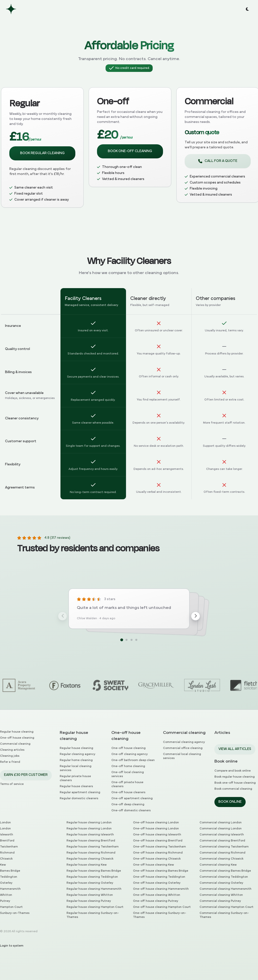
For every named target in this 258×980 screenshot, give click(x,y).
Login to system (12, 946)
